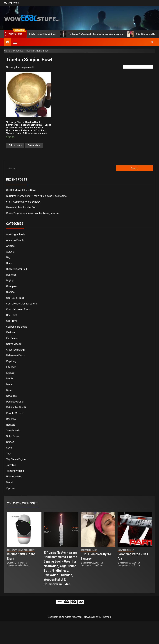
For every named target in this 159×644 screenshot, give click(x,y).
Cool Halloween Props (18, 309)
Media (10, 379)
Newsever (90, 617)
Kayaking (11, 361)
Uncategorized (14, 477)
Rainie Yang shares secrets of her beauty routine (32, 213)
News (9, 390)
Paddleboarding (15, 402)
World (9, 482)
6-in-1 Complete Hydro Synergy (23, 202)
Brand (9, 263)
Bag (8, 257)
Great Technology (16, 350)
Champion (12, 286)
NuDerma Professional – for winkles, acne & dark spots (93, 34)
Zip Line (11, 488)
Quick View (34, 145)
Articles (10, 246)
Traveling (11, 465)
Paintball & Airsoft (16, 407)
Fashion (10, 332)
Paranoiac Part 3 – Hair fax (21, 207)
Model (10, 384)
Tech (9, 454)
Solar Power (13, 436)
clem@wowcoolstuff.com (18, 565)
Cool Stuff (12, 315)
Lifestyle (11, 367)
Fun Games (12, 338)
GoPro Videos (14, 344)
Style (9, 448)
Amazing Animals (16, 234)
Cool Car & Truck (15, 298)
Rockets (11, 425)
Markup (10, 373)
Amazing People (15, 240)
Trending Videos (15, 471)
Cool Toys (12, 321)
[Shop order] (138, 67)
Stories (10, 442)
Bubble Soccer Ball (16, 269)
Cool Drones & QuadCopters (22, 304)
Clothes (10, 292)
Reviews (11, 419)
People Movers (15, 413)
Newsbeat (12, 396)
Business (11, 275)
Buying (10, 281)
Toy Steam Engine (16, 459)
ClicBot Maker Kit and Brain (40, 34)
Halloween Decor (16, 355)
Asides (10, 252)
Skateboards (13, 430)
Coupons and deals (17, 327)
